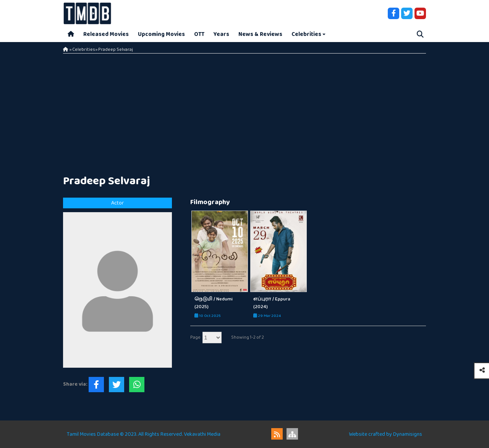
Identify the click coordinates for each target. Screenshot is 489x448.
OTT (199, 34)
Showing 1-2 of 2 (248, 337)
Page (195, 337)
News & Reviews (260, 34)
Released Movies (106, 34)
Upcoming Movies (161, 34)
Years (221, 34)
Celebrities (306, 34)
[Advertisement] (244, 111)
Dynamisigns (408, 434)
